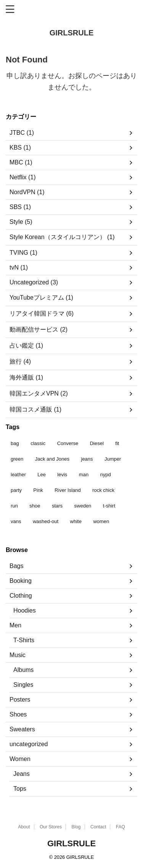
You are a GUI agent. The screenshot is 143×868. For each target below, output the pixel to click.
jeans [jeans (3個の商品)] (87, 459)
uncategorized (29, 744)
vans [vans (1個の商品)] (16, 521)
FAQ (121, 827)
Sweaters (22, 729)
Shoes (18, 714)
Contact (98, 827)
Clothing (21, 596)
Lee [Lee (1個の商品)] (42, 475)
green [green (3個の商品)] (17, 459)
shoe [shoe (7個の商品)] (35, 506)
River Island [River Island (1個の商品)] (68, 490)
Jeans (22, 774)
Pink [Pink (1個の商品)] (38, 490)
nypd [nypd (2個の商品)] (106, 475)
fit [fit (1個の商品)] (117, 443)
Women (20, 759)
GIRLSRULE (72, 33)
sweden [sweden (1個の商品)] (83, 506)
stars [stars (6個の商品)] (57, 506)
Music (18, 655)
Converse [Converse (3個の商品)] (68, 443)
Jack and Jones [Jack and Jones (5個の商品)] (52, 459)
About (24, 827)
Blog (76, 827)
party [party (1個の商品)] (16, 490)
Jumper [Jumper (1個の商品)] (113, 459)
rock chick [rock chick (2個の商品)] (103, 490)
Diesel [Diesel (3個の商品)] (97, 443)
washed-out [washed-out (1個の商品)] (46, 521)
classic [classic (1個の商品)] (38, 443)
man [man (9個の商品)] (84, 475)
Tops (20, 789)
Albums (23, 670)
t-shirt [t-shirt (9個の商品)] (109, 506)
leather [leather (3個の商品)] (18, 475)
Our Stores (51, 827)
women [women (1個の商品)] (101, 521)
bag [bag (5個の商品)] (15, 443)
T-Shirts (24, 640)
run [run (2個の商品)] (14, 506)
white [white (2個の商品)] (76, 521)
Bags (16, 566)
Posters (20, 700)
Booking (21, 581)
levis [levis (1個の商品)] (62, 475)
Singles (23, 685)
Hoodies (25, 610)
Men (15, 625)
